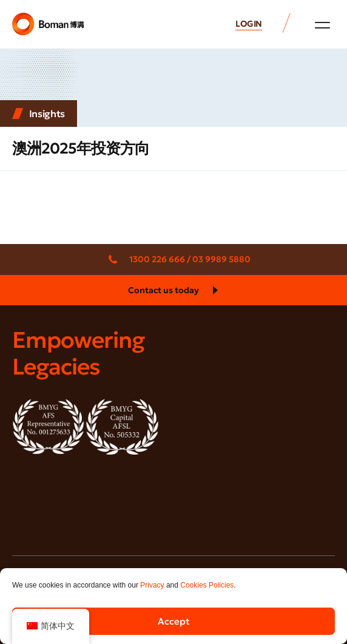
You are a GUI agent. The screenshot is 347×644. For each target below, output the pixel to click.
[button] (322, 25)
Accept (174, 621)
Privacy (152, 585)
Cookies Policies (207, 585)
